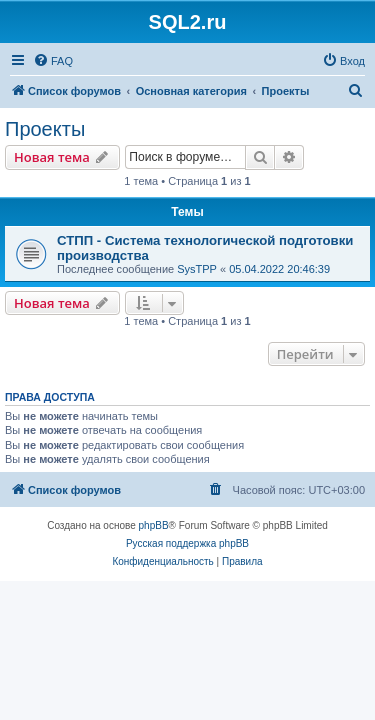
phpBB (154, 525)
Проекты (45, 129)
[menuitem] (53, 61)
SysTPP (197, 269)
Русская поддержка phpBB (187, 543)
